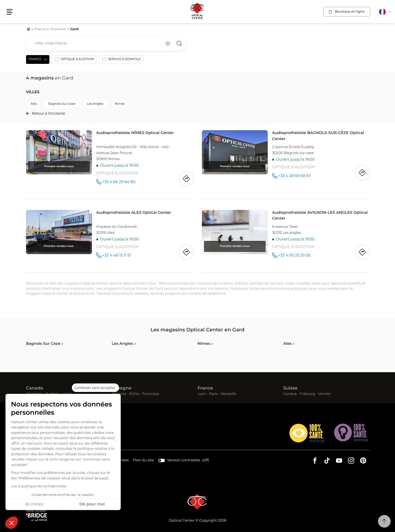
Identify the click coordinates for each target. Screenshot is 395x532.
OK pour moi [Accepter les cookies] (92, 504)
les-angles (95, 104)
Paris (213, 394)
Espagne (122, 388)
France (205, 388)
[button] (12, 523)
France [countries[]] (35, 59)
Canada (35, 388)
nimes (120, 104)
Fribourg (307, 394)
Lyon (202, 394)
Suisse (290, 388)
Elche (134, 394)
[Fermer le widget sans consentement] (95, 388)
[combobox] (106, 44)
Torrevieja (151, 394)
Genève (290, 394)
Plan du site (143, 460)
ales (34, 104)
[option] (74, 61)
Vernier (325, 394)
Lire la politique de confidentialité (39, 487)
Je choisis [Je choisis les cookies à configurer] (34, 504)
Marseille (228, 394)
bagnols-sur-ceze (62, 104)
